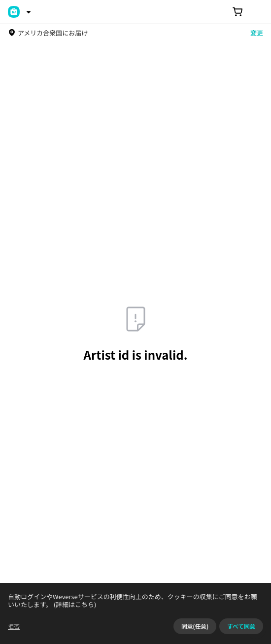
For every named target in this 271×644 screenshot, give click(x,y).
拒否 (14, 626)
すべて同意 (241, 626)
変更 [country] (257, 33)
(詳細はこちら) (74, 604)
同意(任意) (195, 626)
